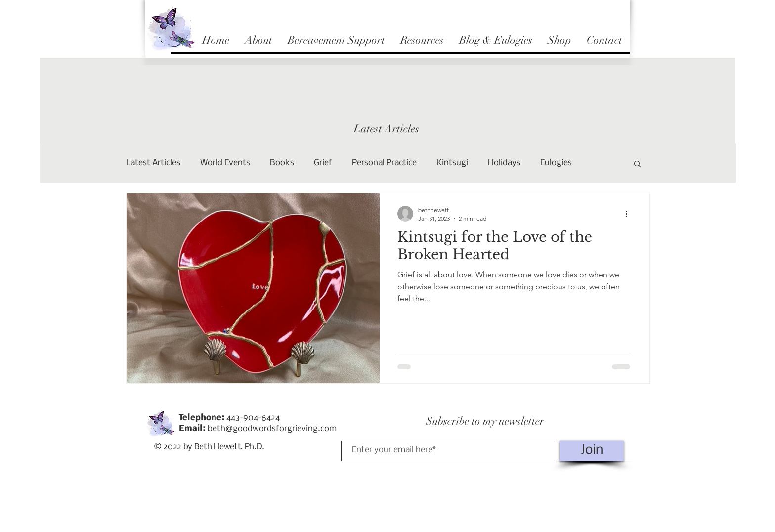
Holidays (504, 163)
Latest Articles (153, 163)
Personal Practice (384, 163)
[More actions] (630, 214)
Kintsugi (452, 163)
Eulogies (556, 163)
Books (282, 163)
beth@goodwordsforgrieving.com (272, 429)
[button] (637, 164)
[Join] (592, 451)
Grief (323, 163)
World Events (225, 163)
